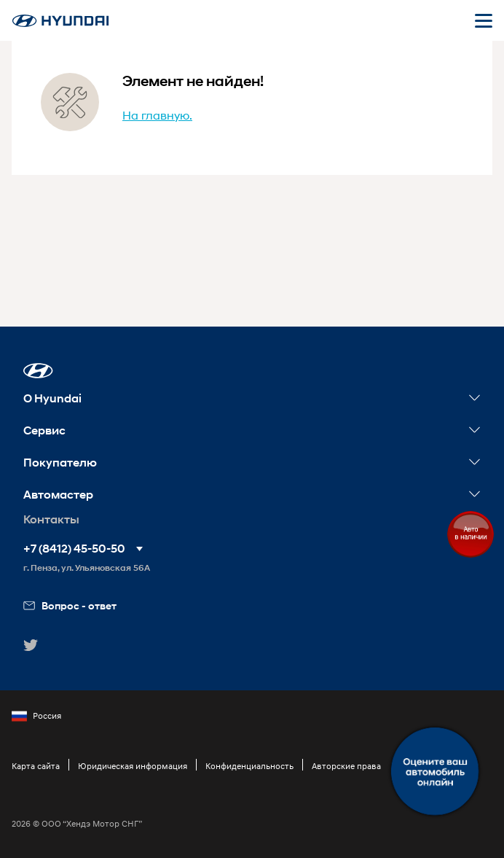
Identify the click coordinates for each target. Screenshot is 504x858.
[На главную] (60, 21)
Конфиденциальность (249, 766)
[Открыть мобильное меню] (484, 20)
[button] (38, 371)
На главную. (157, 115)
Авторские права (346, 766)
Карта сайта (36, 766)
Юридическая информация (133, 766)
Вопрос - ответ (70, 605)
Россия (36, 716)
